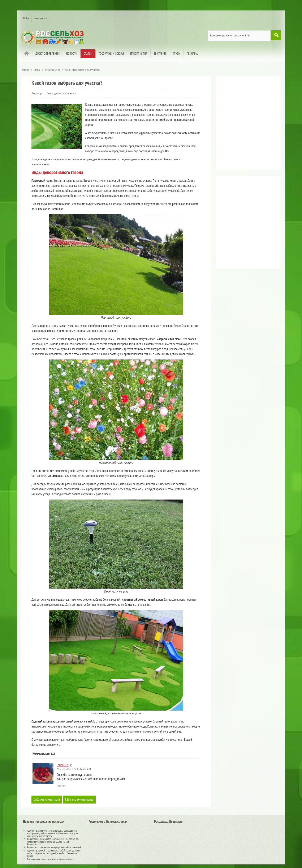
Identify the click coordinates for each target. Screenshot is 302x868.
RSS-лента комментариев (82, 800)
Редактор (36, 93)
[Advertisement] (244, 125)
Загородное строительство (61, 93)
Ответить (61, 786)
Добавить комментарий (48, 800)
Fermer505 (63, 765)
